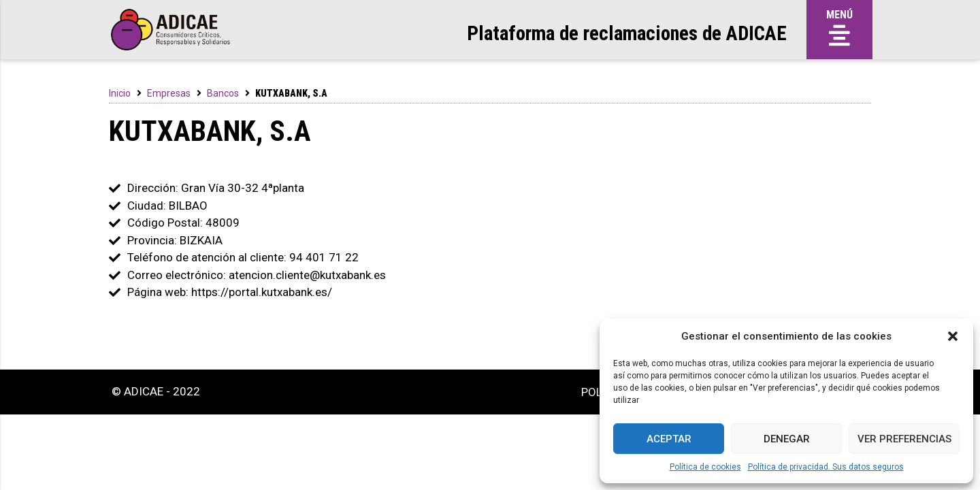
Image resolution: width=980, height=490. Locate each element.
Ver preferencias (904, 439)
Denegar (787, 439)
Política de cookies (705, 467)
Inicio (120, 93)
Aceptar (669, 439)
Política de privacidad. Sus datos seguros (826, 467)
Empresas (169, 93)
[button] (953, 336)
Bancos (223, 93)
